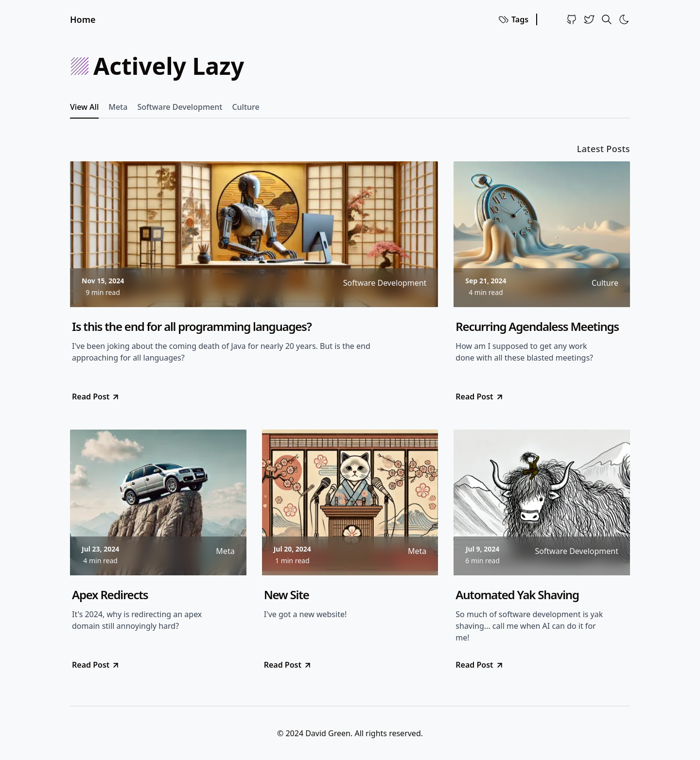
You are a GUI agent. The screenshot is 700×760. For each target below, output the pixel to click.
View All (84, 107)
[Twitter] (589, 19)
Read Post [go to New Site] (288, 665)
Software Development (180, 107)
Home (83, 19)
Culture (245, 107)
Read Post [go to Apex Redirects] (96, 665)
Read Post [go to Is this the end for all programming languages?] (96, 397)
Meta (118, 107)
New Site (287, 595)
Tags (513, 19)
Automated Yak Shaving (517, 595)
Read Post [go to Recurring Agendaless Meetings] (480, 397)
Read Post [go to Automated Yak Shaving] (480, 665)
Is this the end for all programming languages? (192, 327)
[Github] (572, 19)
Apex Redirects (110, 595)
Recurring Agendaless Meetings (537, 327)
